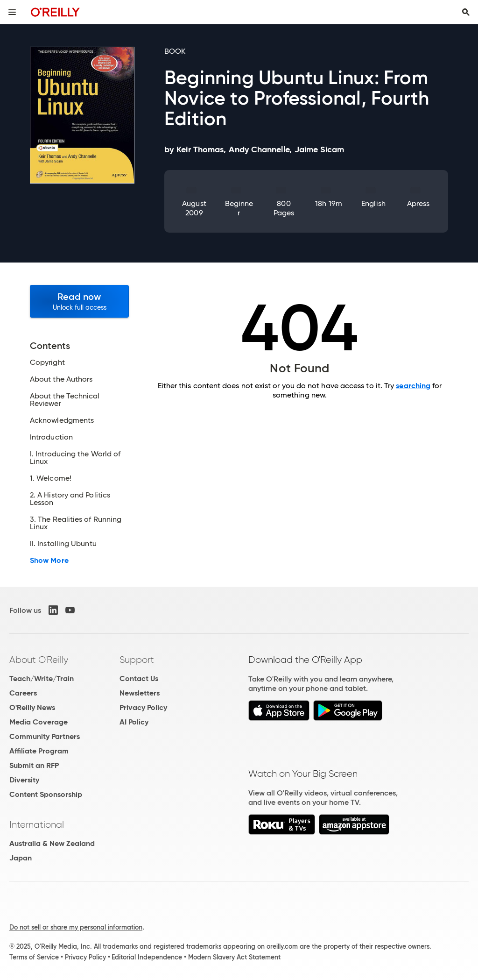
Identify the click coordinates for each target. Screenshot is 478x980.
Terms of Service (34, 957)
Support (137, 660)
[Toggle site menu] (12, 12)
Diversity (24, 780)
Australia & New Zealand (52, 843)
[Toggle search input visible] (466, 12)
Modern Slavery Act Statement (234, 957)
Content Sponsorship (46, 794)
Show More (49, 561)
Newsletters (140, 693)
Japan (21, 858)
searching (413, 386)
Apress (418, 203)
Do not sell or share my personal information (76, 927)
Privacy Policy (143, 707)
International (37, 824)
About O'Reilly (39, 660)
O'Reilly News (32, 707)
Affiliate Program (39, 751)
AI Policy (134, 722)
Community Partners (45, 736)
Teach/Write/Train (42, 678)
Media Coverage (39, 722)
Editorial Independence (147, 957)
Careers (23, 693)
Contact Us (139, 678)
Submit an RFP (34, 765)
